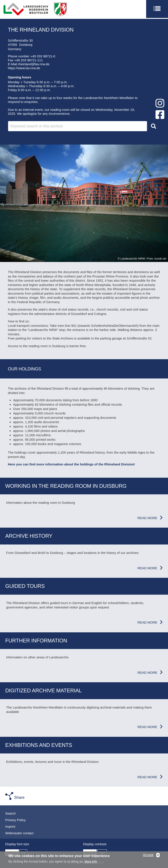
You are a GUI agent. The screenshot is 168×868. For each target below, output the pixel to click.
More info (91, 862)
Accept (148, 856)
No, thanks (158, 856)
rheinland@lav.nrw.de (34, 64)
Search (10, 813)
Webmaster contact (19, 833)
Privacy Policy (15, 820)
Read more (147, 518)
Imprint (10, 826)
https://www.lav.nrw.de (24, 68)
